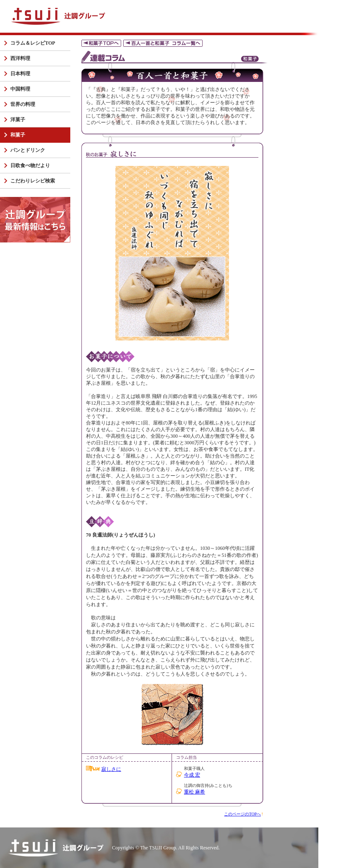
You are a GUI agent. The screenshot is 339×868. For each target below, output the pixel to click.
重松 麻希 (195, 792)
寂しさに (111, 769)
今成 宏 (192, 775)
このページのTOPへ (242, 814)
